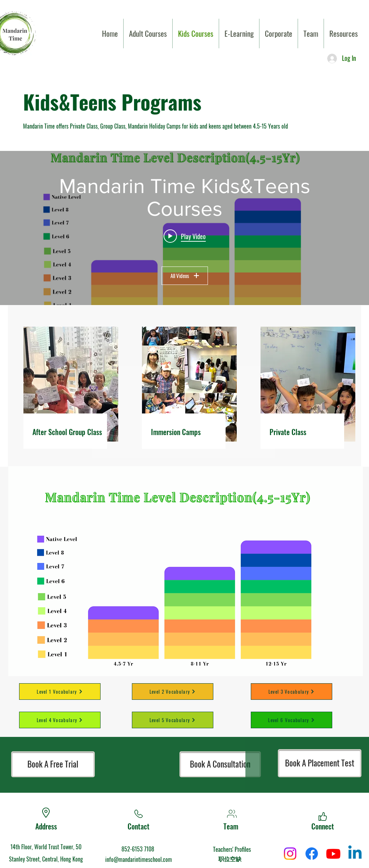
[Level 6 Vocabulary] (292, 720)
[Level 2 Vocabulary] (173, 692)
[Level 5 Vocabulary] (173, 720)
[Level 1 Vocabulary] (60, 692)
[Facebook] (312, 854)
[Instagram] (290, 854)
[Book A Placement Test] (320, 763)
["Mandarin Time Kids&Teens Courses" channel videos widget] (184, 228)
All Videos (185, 276)
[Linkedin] (355, 854)
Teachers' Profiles (232, 849)
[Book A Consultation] (220, 764)
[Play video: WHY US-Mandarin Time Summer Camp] (185, 236)
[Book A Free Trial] (53, 764)
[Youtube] (333, 854)
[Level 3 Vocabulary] (292, 692)
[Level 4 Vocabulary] (60, 720)
